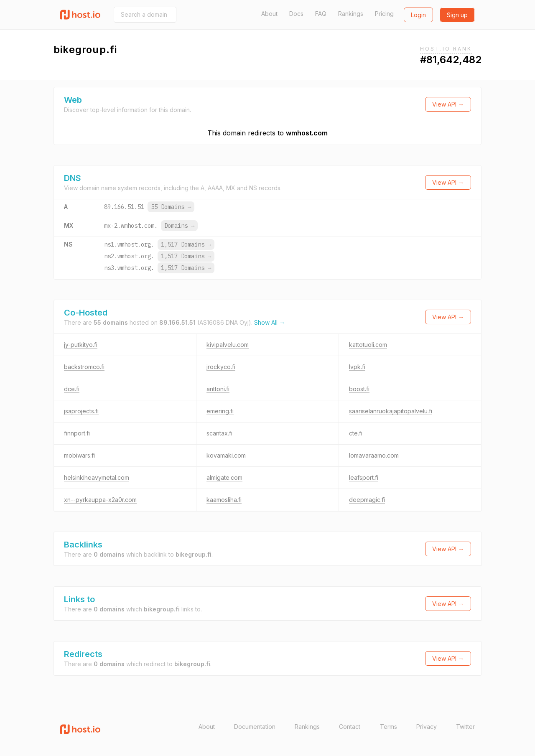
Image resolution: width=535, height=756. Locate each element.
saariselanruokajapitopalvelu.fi (391, 411)
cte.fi (356, 433)
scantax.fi (219, 433)
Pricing (384, 14)
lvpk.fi (357, 367)
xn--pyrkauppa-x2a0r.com (100, 500)
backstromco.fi (84, 367)
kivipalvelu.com (228, 345)
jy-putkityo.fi (81, 345)
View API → (448, 104)
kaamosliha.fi (224, 500)
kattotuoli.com (368, 345)
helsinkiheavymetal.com (97, 477)
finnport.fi (77, 433)
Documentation (255, 727)
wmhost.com (307, 133)
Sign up (457, 15)
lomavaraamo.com (374, 455)
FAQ (321, 14)
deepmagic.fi (367, 500)
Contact (350, 727)
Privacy (427, 727)
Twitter (465, 727)
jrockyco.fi (221, 367)
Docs (296, 14)
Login (418, 15)
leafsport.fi (364, 477)
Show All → (270, 322)
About (269, 14)
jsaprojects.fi (81, 411)
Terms (389, 727)
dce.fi (72, 389)
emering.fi (220, 411)
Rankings (351, 14)
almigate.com (224, 477)
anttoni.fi (218, 389)
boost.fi (359, 389)
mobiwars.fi (79, 455)
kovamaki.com (226, 455)
